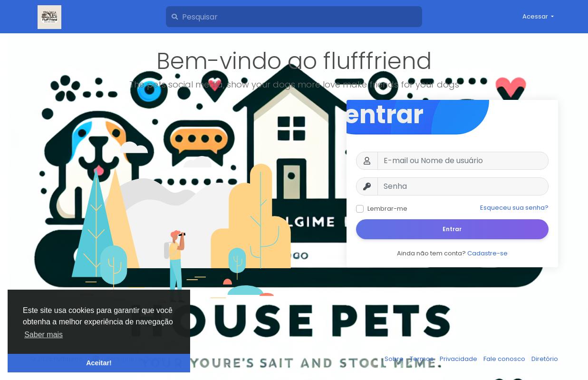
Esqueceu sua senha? (514, 208)
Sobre (395, 359)
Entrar (452, 229)
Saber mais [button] (43, 335)
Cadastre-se (487, 253)
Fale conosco (505, 359)
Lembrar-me (387, 209)
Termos (422, 359)
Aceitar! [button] (99, 363)
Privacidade (459, 359)
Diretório (545, 359)
